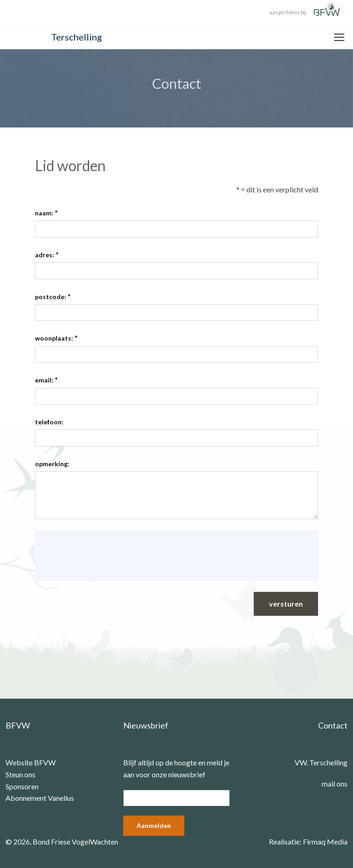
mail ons (335, 784)
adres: (45, 255)
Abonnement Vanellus (40, 798)
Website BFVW (31, 762)
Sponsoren (22, 786)
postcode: (51, 297)
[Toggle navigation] (339, 37)
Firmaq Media (325, 842)
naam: (44, 213)
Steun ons (20, 774)
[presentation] (112, 556)
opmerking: (52, 464)
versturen (286, 604)
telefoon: (49, 422)
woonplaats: (54, 338)
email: (44, 380)
